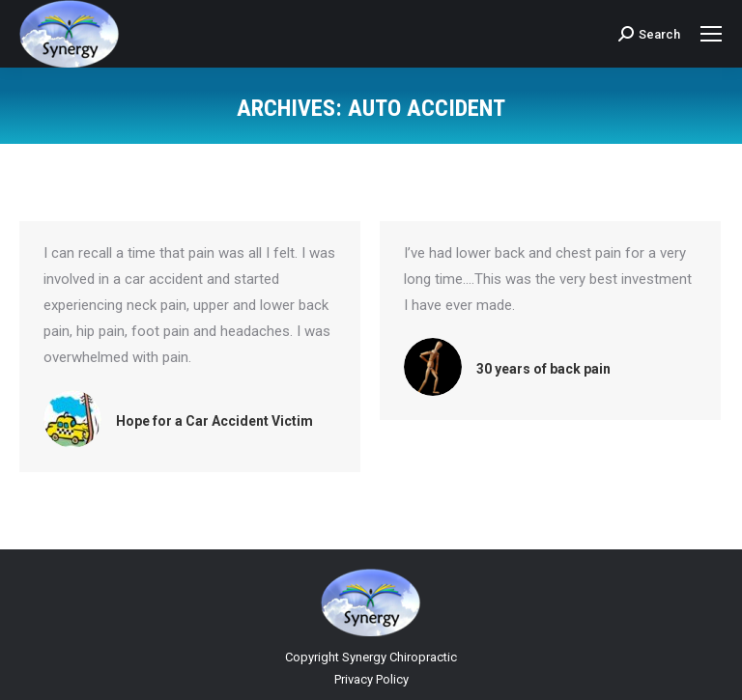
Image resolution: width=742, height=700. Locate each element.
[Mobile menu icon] (711, 34)
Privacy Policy (371, 679)
